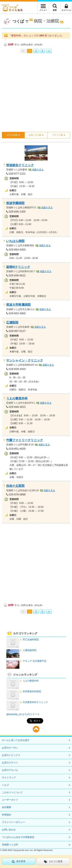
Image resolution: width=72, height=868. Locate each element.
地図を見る (38, 170)
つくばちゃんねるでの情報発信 (18, 837)
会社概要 (7, 807)
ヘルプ (5, 785)
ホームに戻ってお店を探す (16, 740)
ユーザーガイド (10, 800)
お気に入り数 (36, 135)
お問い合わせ (9, 830)
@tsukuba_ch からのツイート (23, 714)
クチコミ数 (59, 135)
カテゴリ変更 (53, 862)
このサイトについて (12, 792)
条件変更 (19, 861)
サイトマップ (9, 778)
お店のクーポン (10, 748)
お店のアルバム (10, 770)
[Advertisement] (36, 94)
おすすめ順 (13, 135)
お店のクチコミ (10, 763)
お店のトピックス (11, 755)
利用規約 (7, 815)
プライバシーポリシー (13, 822)
